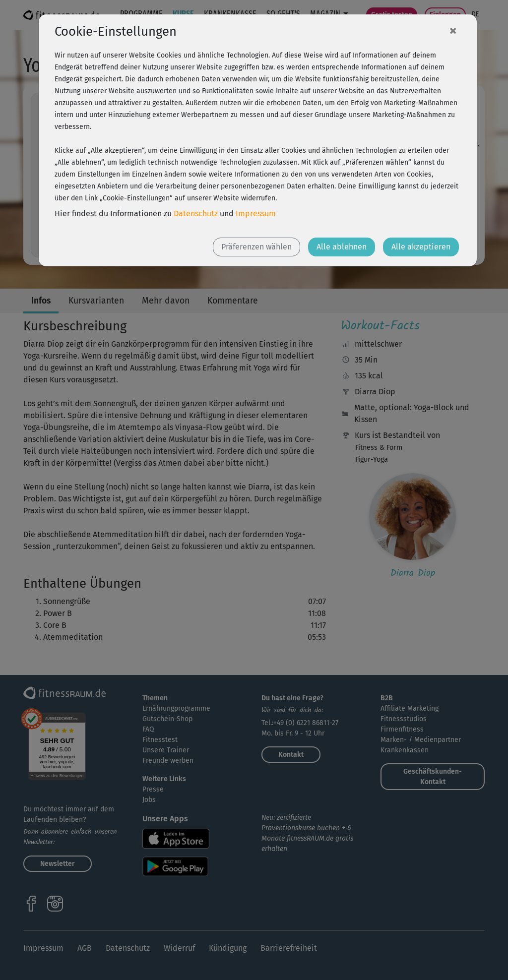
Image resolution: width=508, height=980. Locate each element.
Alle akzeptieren (421, 247)
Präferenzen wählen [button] (256, 247)
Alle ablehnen (342, 247)
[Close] (453, 30)
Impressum (256, 214)
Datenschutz (196, 214)
